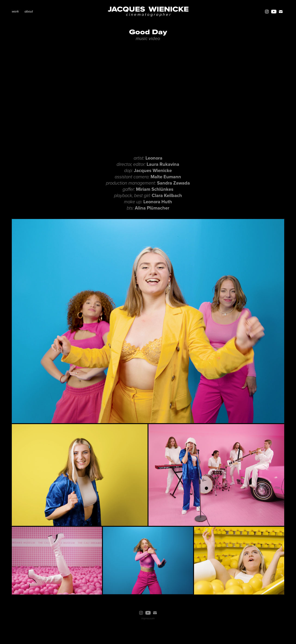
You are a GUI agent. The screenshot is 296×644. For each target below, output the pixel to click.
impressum (148, 618)
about (29, 12)
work (15, 12)
